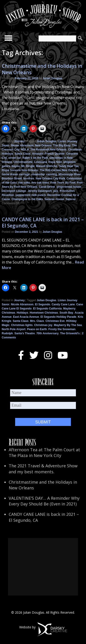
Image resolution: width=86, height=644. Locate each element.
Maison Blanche (46, 166)
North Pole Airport (14, 329)
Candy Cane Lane (63, 304)
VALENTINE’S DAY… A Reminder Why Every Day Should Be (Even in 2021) (44, 501)
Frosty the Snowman (62, 329)
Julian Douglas (52, 78)
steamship (38, 174)
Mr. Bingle (28, 166)
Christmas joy (43, 325)
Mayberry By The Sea (68, 325)
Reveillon (8, 195)
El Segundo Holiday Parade (58, 317)
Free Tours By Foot (63, 183)
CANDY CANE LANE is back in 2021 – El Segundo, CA (43, 223)
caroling (52, 174)
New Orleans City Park (50, 179)
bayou (16, 166)
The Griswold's (70, 333)
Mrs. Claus (37, 321)
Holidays (8, 154)
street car (15, 158)
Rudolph (7, 333)
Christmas (75, 150)
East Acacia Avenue (26, 317)
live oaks (24, 183)
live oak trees (40, 183)
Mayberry (69, 309)
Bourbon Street (12, 179)
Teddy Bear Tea (69, 166)
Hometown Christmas (44, 313)
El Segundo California (47, 309)
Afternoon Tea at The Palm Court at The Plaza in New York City (44, 453)
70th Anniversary (47, 333)
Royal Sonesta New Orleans (20, 170)
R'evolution (67, 191)
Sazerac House (54, 199)
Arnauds (38, 154)
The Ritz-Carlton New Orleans (59, 170)
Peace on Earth (37, 329)
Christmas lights (22, 325)
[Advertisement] (43, 567)
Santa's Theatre (25, 333)
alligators (69, 162)
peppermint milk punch (31, 195)
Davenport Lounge (14, 191)
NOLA (25, 150)
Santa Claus (23, 154)
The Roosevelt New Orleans (48, 150)
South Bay (66, 313)
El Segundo (42, 304)
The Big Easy (62, 145)
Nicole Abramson (22, 145)
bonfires (29, 179)
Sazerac (71, 199)
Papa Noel (55, 162)
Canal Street (47, 187)
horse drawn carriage (16, 174)
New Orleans (43, 145)
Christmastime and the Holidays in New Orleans (42, 69)
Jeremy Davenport (40, 191)
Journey (19, 141)
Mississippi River (70, 174)
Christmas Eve (55, 321)
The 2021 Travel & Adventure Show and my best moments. (43, 469)
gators (6, 166)
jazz (56, 191)
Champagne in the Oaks (27, 199)
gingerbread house (69, 187)
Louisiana (41, 162)
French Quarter (55, 154)
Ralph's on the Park (35, 158)
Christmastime (23, 162)
